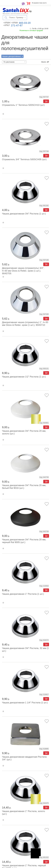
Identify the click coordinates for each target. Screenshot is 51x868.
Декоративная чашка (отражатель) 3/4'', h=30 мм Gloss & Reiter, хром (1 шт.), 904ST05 (23, 271)
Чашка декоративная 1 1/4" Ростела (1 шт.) (25, 703)
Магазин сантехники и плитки (15, 13)
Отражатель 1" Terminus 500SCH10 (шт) (23, 105)
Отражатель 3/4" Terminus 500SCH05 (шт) (24, 159)
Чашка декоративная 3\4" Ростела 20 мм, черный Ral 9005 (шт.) (24, 541)
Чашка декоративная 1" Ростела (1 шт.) (23, 594)
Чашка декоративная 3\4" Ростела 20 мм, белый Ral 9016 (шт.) (24, 487)
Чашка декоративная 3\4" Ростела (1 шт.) (24, 214)
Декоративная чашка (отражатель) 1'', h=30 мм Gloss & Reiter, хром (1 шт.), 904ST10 (25, 324)
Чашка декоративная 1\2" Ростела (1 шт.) (24, 377)
